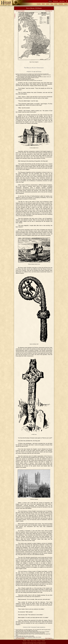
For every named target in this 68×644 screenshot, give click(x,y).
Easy (52, 4)
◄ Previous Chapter (20, 11)
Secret (66, 4)
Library (50, 1)
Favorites (61, 4)
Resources (56, 1)
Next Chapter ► (49, 11)
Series (56, 4)
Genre (43, 4)
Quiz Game (62, 1)
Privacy (39, 641)
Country (39, 4)
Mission (25, 641)
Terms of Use (34, 641)
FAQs (29, 641)
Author (48, 4)
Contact (43, 641)
